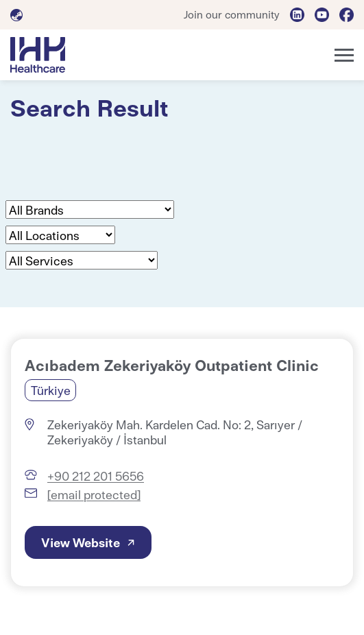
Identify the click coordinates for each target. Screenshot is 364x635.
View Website (81, 542)
